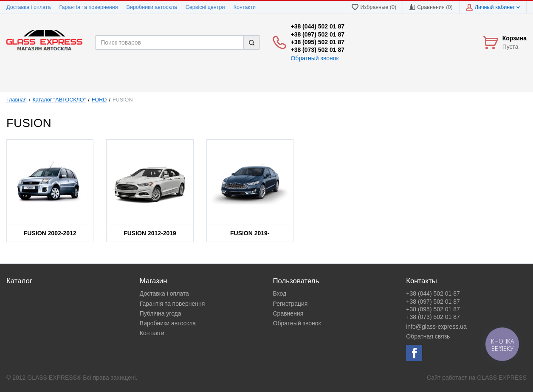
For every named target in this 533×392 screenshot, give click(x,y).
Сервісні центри (205, 7)
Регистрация (290, 304)
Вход (280, 293)
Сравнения (288, 313)
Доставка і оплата (28, 7)
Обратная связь (428, 336)
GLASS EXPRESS (502, 378)
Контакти (245, 7)
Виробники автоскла (152, 7)
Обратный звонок (314, 58)
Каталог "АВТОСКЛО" (59, 100)
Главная (17, 100)
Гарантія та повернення (88, 7)
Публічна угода (161, 313)
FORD (99, 100)
